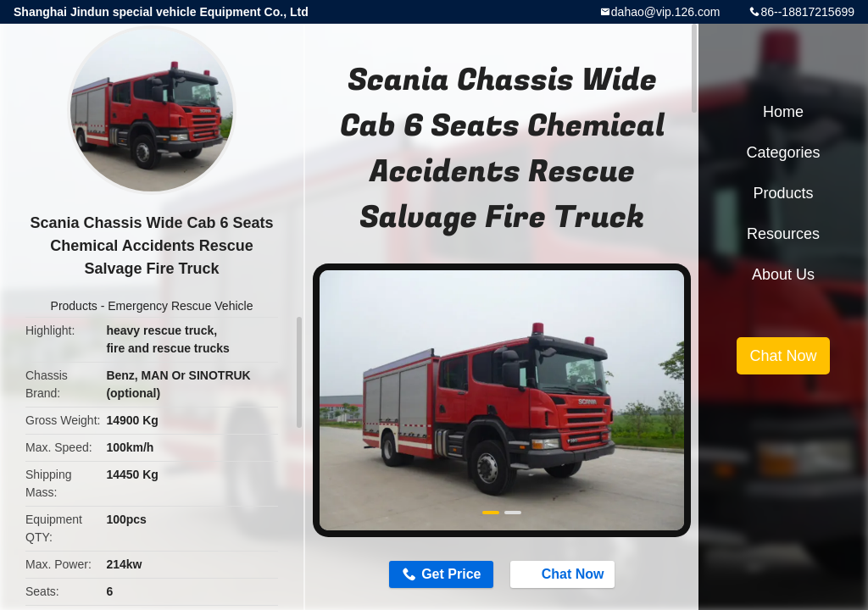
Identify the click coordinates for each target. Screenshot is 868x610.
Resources (783, 234)
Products (74, 306)
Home (783, 112)
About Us (783, 274)
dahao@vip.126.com (666, 12)
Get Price (451, 574)
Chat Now (565, 574)
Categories (783, 152)
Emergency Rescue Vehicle (180, 306)
